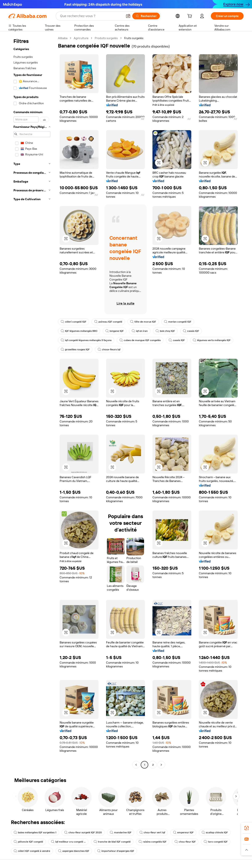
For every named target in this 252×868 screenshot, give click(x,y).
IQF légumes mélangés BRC (79, 331)
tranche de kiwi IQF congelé (112, 842)
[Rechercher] (146, 16)
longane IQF (115, 331)
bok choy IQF (165, 331)
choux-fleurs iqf (109, 349)
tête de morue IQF (143, 322)
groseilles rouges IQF (75, 349)
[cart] (190, 17)
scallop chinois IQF (215, 832)
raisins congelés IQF (153, 842)
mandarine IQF (121, 832)
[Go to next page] (161, 765)
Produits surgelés (106, 38)
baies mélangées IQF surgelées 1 (35, 832)
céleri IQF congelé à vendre (32, 851)
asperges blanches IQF (74, 851)
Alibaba (63, 38)
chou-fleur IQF (185, 842)
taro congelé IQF (216, 842)
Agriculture (81, 38)
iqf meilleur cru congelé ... (68, 842)
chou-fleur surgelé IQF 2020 (83, 832)
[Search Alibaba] (91, 16)
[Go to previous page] (136, 765)
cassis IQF (191, 331)
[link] (247, 828)
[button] (128, 16)
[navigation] (32, 402)
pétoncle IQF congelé (28, 842)
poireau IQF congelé (108, 322)
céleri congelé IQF (73, 322)
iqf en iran (140, 331)
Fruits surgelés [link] (134, 38)
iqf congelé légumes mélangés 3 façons (86, 340)
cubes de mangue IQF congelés (140, 340)
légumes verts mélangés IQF (212, 340)
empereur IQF (183, 832)
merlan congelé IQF (178, 322)
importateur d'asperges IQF (116, 851)
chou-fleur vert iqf (152, 832)
